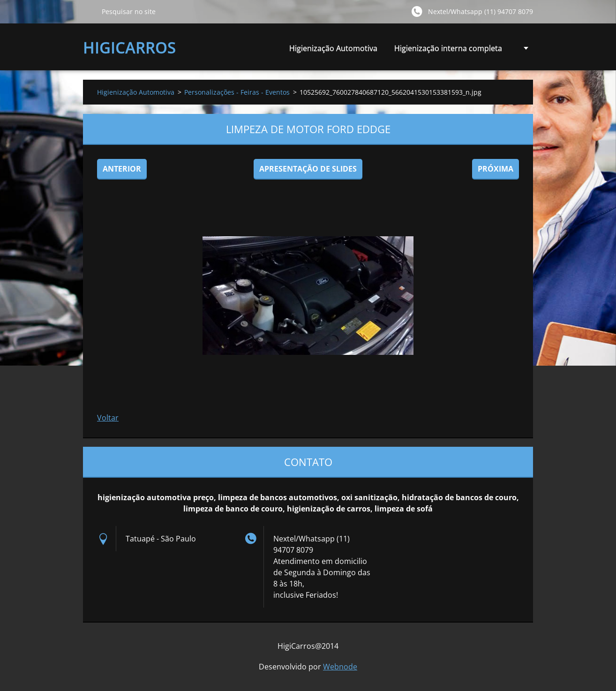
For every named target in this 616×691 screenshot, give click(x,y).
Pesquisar (89, 11)
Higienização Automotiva (333, 48)
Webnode (340, 667)
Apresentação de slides (308, 169)
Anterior (122, 169)
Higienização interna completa (448, 51)
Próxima (496, 169)
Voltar (108, 418)
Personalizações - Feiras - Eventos (237, 92)
